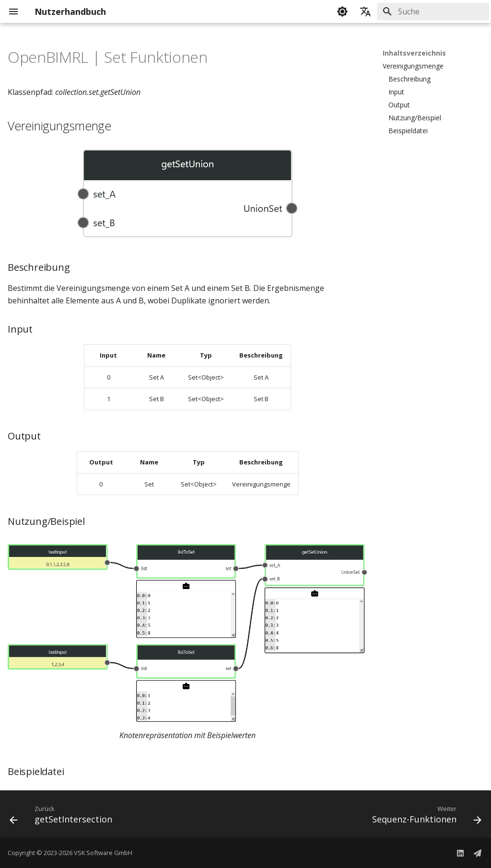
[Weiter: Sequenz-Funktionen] (425, 817)
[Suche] (433, 12)
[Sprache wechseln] (365, 12)
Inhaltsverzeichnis (414, 53)
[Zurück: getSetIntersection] (63, 817)
